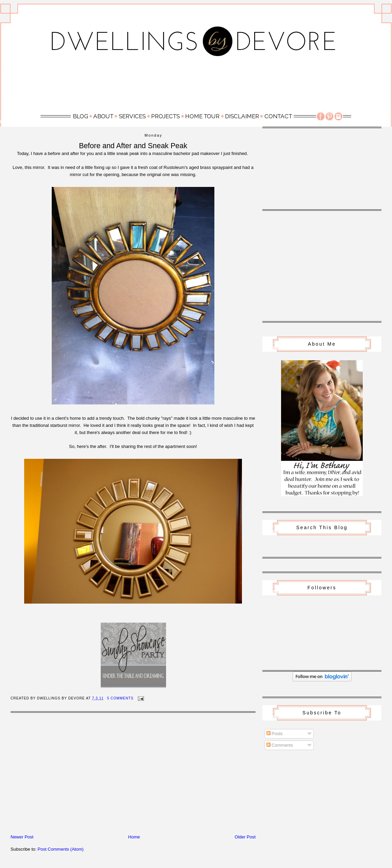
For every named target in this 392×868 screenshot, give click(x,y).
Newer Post (22, 837)
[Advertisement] (196, 86)
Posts (275, 734)
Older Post (245, 837)
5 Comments (120, 698)
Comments (280, 745)
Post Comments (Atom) (61, 849)
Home (134, 837)
